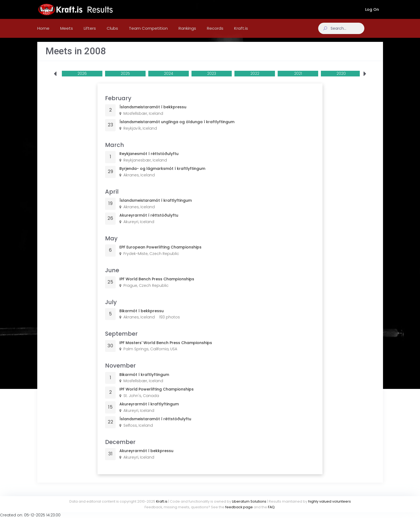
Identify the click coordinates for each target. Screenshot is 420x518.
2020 (341, 79)
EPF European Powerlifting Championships (160, 253)
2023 (212, 79)
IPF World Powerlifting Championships (157, 395)
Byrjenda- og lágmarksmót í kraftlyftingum (162, 174)
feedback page (239, 507)
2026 (82, 79)
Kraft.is (162, 501)
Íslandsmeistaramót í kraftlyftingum (156, 206)
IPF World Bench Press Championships (157, 284)
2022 (255, 79)
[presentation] (55, 79)
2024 (169, 79)
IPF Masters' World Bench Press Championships (166, 348)
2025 (125, 79)
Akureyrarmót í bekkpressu (146, 456)
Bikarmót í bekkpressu (142, 316)
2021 (298, 79)
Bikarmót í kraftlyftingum (144, 380)
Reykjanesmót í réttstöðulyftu (149, 159)
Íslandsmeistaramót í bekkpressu (153, 112)
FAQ (271, 507)
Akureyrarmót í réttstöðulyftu (149, 221)
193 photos (169, 322)
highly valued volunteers (330, 501)
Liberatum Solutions (249, 501)
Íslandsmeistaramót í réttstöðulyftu (155, 424)
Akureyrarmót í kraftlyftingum (149, 409)
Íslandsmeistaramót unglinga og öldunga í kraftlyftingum (177, 127)
